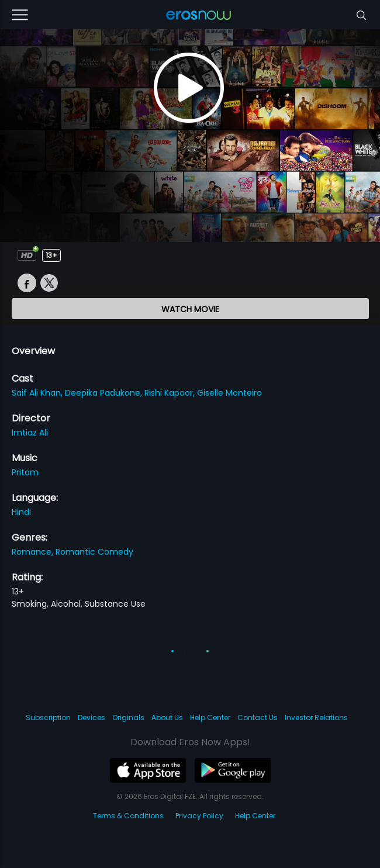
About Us (167, 717)
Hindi (21, 512)
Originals (128, 717)
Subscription (48, 717)
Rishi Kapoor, (171, 393)
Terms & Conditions (128, 816)
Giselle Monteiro (229, 393)
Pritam (25, 472)
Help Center (210, 717)
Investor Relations (316, 717)
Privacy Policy (199, 816)
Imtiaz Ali (30, 433)
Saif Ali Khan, (38, 393)
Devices (91, 717)
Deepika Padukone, (105, 393)
